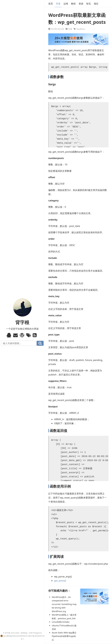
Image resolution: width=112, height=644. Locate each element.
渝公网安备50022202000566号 (15, 636)
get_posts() (60, 581)
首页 (51, 4)
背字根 (22, 322)
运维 (66, 4)
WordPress (81, 29)
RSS (35, 335)
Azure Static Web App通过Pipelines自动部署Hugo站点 (64, 636)
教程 (73, 4)
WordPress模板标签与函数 (22, 335)
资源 (81, 4)
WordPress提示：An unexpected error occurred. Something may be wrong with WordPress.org (64, 604)
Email (16, 335)
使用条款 (24, 633)
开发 (58, 4)
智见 (89, 4)
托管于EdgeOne (35, 633)
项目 (96, 4)
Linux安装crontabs (61, 622)
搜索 (40, 343)
